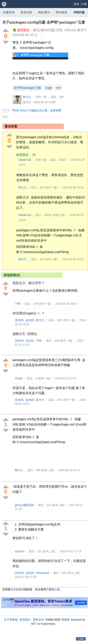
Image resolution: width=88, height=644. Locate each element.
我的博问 (44, 12)
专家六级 (41, 160)
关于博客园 (11, 620)
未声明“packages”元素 (27, 88)
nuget (49, 88)
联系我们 (25, 620)
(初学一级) (51, 188)
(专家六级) (59, 215)
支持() (19, 320)
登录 (76, 4)
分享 (5, 117)
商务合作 (39, 620)
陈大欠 (27, 97)
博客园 (65, 620)
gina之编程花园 (24, 505)
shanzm (20, 551)
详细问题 (79, 12)
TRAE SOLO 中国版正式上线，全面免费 (36, 111)
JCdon (19, 379)
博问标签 (62, 12)
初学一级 (41, 97)
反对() (30, 320)
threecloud (42, 573)
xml (58, 88)
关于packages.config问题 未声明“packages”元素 (44, 22)
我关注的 (26, 12)
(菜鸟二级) (58, 505)
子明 (18, 304)
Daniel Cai (25, 160)
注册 (84, 4)
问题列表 (9, 12)
